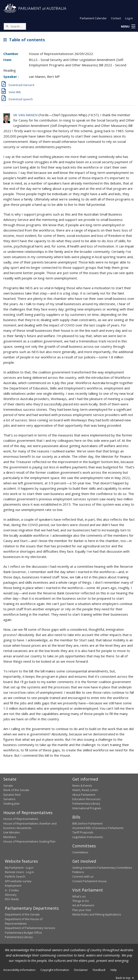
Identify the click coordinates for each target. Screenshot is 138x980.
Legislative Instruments (88, 837)
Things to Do (81, 901)
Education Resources (86, 799)
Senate (8, 786)
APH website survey (18, 881)
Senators (9, 799)
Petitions (78, 872)
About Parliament (84, 795)
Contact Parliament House (90, 881)
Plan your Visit (82, 910)
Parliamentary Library (86, 803)
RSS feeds (12, 899)
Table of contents (24, 40)
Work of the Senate (16, 790)
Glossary (11, 895)
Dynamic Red (12, 795)
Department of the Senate (22, 914)
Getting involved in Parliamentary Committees (102, 868)
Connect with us (83, 876)
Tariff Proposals (83, 832)
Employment (13, 886)
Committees (80, 852)
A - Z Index (12, 890)
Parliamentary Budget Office (23, 933)
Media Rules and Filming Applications (97, 914)
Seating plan (12, 803)
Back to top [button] (125, 978)
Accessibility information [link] (19, 970)
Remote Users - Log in (19, 872)
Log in (129, 18)
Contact (116, 18)
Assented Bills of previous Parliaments (98, 828)
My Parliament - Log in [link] (19, 868)
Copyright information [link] (55, 970)
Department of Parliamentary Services (30, 928)
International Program (87, 808)
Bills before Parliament (87, 823)
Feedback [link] (99, 970)
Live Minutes (12, 832)
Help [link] (114, 970)
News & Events (82, 786)
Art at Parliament (83, 905)
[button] (128, 27)
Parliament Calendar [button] (93, 18)
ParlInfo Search (15, 876)
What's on (79, 896)
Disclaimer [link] (81, 970)
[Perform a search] (7, 26)
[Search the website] (15, 26)
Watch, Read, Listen (85, 790)
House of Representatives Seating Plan (29, 841)
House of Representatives (21, 819)
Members (10, 837)
